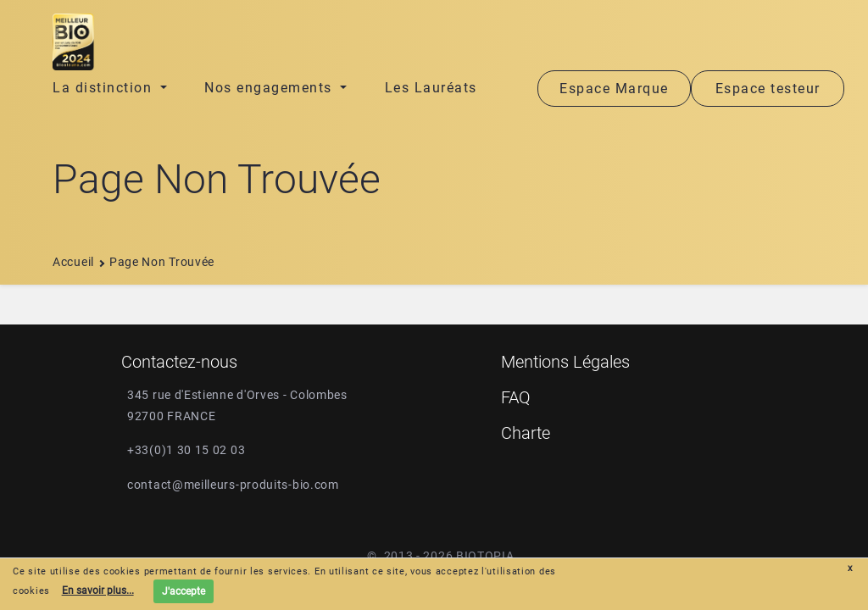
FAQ (516, 397)
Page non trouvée (162, 262)
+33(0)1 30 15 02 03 (186, 450)
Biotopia (485, 556)
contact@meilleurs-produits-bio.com (233, 485)
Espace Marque (614, 89)
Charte (526, 433)
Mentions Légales (565, 362)
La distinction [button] (105, 88)
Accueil (73, 262)
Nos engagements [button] (270, 88)
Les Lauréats (431, 88)
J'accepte (184, 591)
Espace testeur (768, 89)
